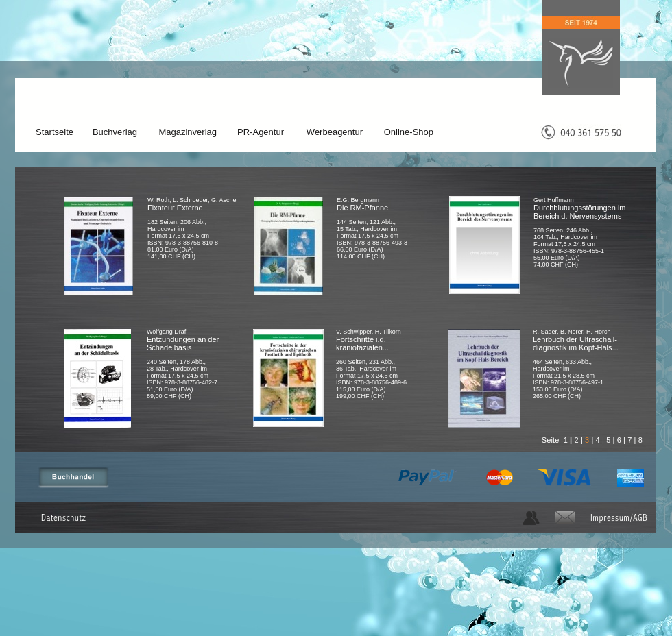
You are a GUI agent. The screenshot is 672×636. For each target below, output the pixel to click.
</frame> (215, 285)
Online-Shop (409, 132)
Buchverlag (115, 132)
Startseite (55, 132)
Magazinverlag (188, 132)
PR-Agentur (261, 132)
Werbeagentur (335, 132)
